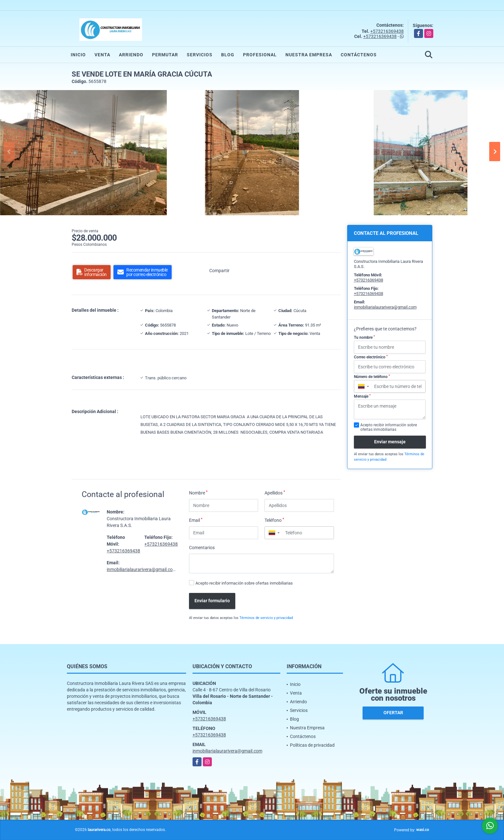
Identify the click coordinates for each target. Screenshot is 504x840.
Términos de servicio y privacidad (266, 618)
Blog (228, 55)
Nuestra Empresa (309, 55)
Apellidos (275, 493)
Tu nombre (364, 337)
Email (196, 520)
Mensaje (362, 396)
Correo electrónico (371, 357)
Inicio (78, 55)
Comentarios (202, 548)
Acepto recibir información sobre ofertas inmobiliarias (244, 583)
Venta (102, 55)
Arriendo (131, 55)
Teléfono (274, 520)
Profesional (260, 55)
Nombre (198, 493)
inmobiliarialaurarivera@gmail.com (142, 569)
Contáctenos (359, 55)
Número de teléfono (372, 377)
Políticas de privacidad (312, 745)
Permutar (165, 55)
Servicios (200, 55)
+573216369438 (387, 31)
